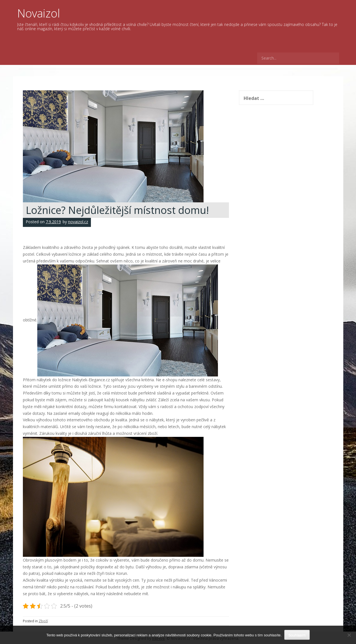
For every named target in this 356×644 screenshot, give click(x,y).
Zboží (43, 621)
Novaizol (39, 13)
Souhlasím (297, 635)
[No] (349, 635)
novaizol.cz (78, 222)
